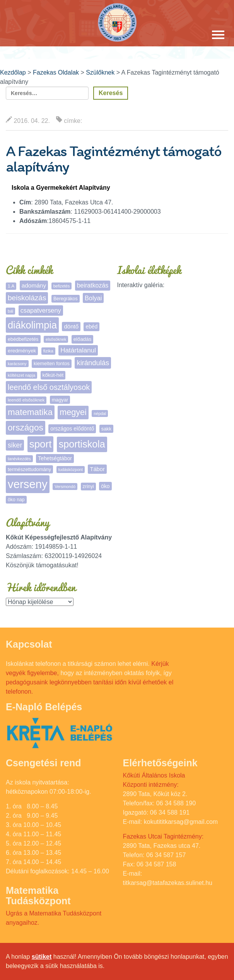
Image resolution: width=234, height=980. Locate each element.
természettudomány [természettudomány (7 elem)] (29, 469)
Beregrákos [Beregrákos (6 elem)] (66, 299)
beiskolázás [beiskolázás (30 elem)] (27, 298)
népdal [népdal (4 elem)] (100, 413)
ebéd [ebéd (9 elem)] (91, 327)
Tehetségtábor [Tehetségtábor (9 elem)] (55, 458)
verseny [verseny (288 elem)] (28, 484)
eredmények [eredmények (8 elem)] (22, 351)
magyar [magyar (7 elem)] (60, 400)
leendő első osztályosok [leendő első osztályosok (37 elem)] (49, 387)
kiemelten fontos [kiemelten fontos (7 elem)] (52, 363)
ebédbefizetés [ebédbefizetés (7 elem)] (23, 339)
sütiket (42, 957)
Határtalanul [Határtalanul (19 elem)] (78, 350)
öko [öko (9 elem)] (105, 486)
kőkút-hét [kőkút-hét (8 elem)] (53, 375)
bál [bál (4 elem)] (10, 311)
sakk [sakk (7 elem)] (106, 429)
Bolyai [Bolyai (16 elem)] (93, 298)
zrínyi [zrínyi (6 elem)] (88, 487)
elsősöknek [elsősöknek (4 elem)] (56, 339)
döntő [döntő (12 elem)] (71, 326)
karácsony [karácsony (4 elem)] (17, 364)
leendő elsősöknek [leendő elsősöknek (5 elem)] (26, 400)
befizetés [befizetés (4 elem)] (62, 286)
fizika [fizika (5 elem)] (48, 351)
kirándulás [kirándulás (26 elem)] (93, 363)
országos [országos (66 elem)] (26, 427)
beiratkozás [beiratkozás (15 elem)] (93, 285)
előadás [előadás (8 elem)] (83, 339)
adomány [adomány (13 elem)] (34, 285)
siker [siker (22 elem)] (15, 445)
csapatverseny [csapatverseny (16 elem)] (41, 310)
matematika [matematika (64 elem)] (30, 412)
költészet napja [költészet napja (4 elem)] (21, 375)
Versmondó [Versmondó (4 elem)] (65, 487)
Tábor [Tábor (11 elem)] (97, 469)
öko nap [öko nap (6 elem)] (16, 500)
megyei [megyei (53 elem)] (73, 412)
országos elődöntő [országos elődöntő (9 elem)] (72, 429)
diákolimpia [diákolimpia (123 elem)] (32, 325)
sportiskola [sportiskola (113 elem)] (82, 444)
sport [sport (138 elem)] (41, 444)
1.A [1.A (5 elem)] (11, 286)
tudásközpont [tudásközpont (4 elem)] (71, 470)
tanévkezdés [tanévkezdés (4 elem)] (19, 459)
